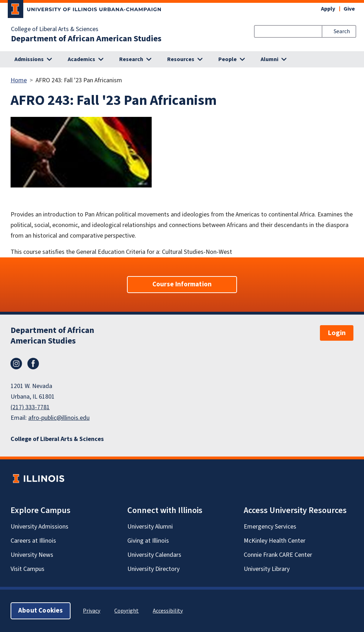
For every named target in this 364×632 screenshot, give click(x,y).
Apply (328, 9)
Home (19, 80)
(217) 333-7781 (30, 407)
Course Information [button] (182, 284)
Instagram (16, 364)
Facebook (33, 364)
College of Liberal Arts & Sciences (55, 29)
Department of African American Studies (86, 39)
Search (342, 31)
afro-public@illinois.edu (59, 418)
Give (349, 9)
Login (337, 333)
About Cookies (41, 611)
